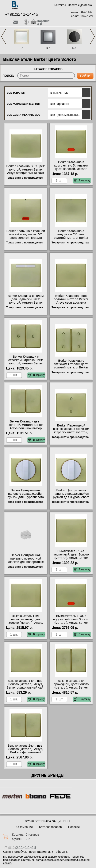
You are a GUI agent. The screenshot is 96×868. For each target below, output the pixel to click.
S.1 (22, 48)
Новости (74, 827)
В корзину (82, 181)
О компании (25, 827)
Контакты (60, 5)
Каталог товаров (51, 827)
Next (92, 37)
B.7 (48, 48)
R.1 (74, 48)
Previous (4, 37)
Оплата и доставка (80, 5)
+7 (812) (22, 15)
